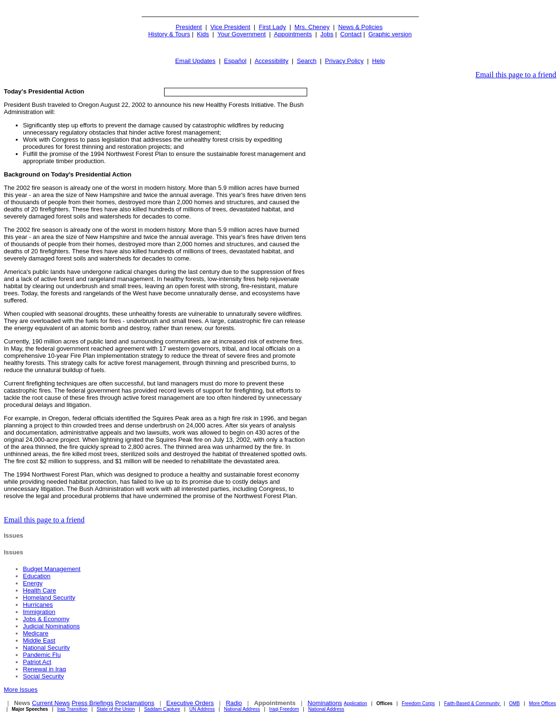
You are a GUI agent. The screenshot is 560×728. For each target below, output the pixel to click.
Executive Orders (190, 703)
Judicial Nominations (51, 626)
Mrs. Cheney (312, 27)
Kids (203, 34)
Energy (33, 583)
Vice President (230, 27)
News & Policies (360, 27)
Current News (51, 703)
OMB (514, 703)
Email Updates (195, 61)
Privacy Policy (344, 61)
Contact (351, 34)
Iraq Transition (72, 709)
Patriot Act (37, 662)
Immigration (39, 612)
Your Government (242, 34)
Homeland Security (49, 598)
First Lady (272, 27)
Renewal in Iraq (44, 669)
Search (306, 61)
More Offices (543, 703)
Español (235, 61)
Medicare (36, 633)
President (189, 27)
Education (37, 576)
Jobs (327, 34)
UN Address (202, 709)
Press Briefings (92, 703)
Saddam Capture (162, 709)
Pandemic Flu (42, 655)
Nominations (325, 703)
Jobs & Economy (46, 619)
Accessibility (272, 61)
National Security (46, 648)
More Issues (21, 690)
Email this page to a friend (516, 75)
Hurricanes (38, 605)
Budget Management (52, 569)
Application (356, 703)
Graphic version (390, 34)
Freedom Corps (418, 703)
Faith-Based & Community (473, 703)
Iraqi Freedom (284, 709)
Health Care (39, 590)
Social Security (43, 676)
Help (379, 61)
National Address (242, 709)
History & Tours (169, 34)
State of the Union (116, 709)
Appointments (293, 34)
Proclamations (135, 703)
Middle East (39, 640)
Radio (234, 703)
